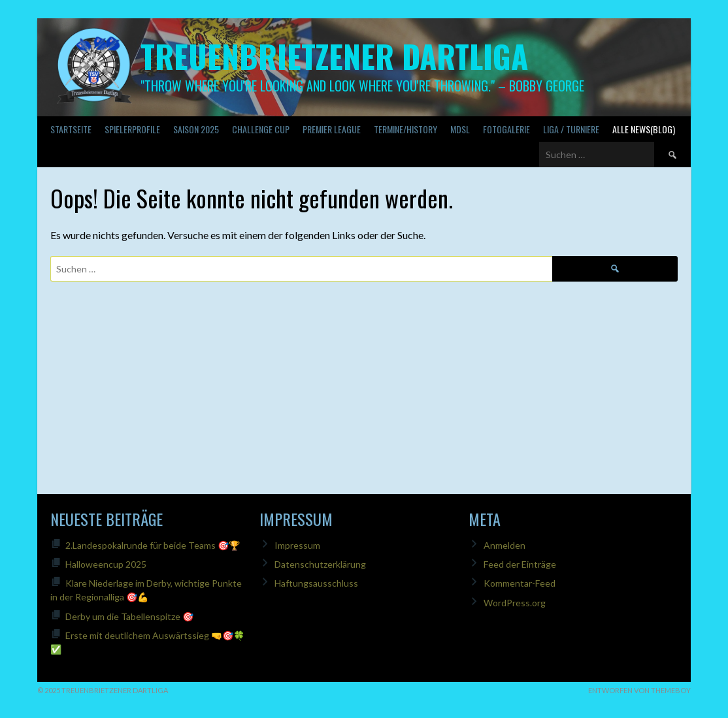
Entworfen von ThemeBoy (639, 690)
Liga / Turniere (571, 129)
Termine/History (405, 129)
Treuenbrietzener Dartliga (334, 56)
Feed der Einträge (520, 564)
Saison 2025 (196, 129)
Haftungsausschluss (316, 583)
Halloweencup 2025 (106, 564)
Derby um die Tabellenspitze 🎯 (129, 616)
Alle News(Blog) (644, 129)
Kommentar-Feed (520, 583)
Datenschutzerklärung (320, 564)
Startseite (71, 129)
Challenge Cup (261, 129)
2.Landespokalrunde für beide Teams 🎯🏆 (153, 545)
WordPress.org (515, 603)
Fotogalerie (506, 129)
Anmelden (505, 545)
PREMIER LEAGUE (332, 129)
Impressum (297, 545)
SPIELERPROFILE (132, 129)
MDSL (460, 129)
